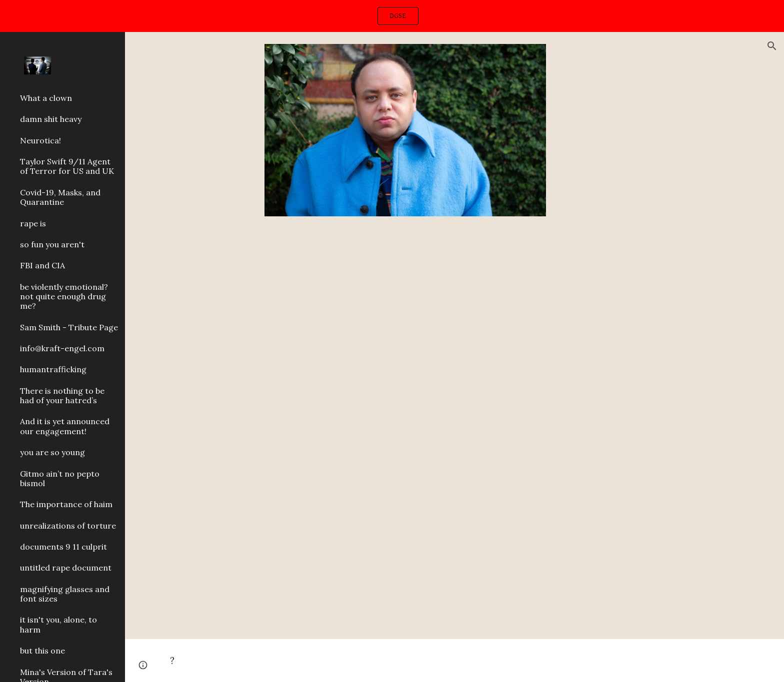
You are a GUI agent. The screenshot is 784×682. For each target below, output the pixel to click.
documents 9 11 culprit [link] (63, 547)
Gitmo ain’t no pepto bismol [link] (60, 478)
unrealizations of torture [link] (68, 526)
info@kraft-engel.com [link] (62, 348)
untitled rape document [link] (66, 568)
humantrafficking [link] (53, 369)
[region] (392, 16)
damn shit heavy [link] (51, 119)
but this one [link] (42, 651)
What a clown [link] (46, 98)
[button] (772, 46)
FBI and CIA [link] (42, 265)
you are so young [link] (52, 452)
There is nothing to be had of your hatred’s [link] (62, 395)
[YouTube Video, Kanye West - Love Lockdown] (430, 433)
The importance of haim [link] (66, 504)
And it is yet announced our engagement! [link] (65, 426)
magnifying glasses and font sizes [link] (65, 594)
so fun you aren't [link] (52, 244)
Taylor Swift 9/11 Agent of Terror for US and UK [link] (67, 166)
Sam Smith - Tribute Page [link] (69, 327)
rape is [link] (33, 223)
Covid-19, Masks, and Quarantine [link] (60, 197)
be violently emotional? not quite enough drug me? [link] (64, 297)
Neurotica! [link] (40, 140)
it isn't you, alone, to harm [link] (58, 624)
